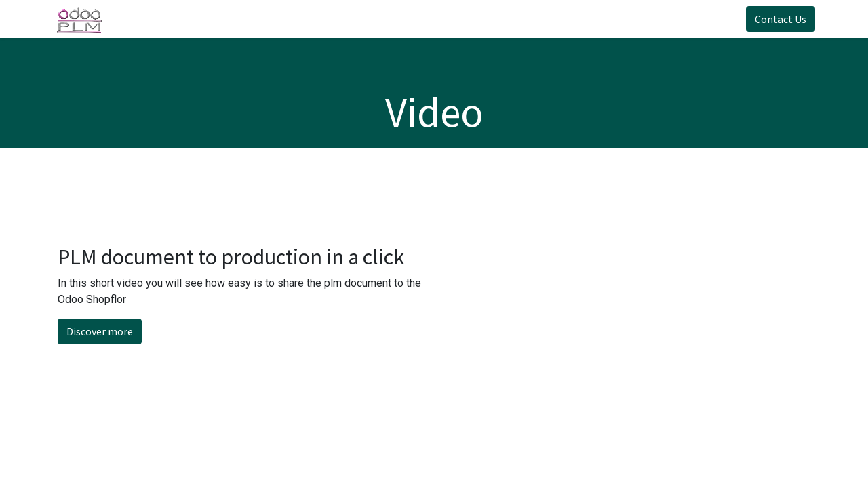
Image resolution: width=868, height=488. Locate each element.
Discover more (100, 331)
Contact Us (776, 19)
